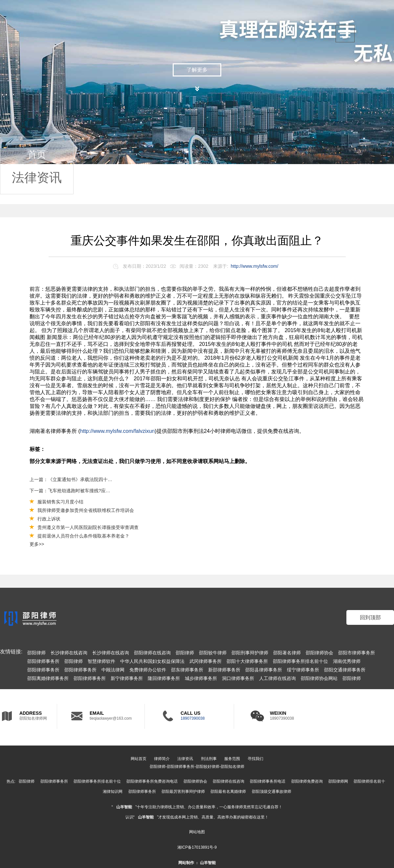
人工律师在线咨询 (277, 678)
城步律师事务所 (201, 678)
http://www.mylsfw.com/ (255, 266)
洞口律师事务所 (238, 678)
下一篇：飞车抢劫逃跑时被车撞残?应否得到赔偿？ (71, 491)
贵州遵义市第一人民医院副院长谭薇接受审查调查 (88, 527)
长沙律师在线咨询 (69, 653)
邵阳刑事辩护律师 (250, 653)
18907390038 (193, 718)
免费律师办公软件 (148, 670)
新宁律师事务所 (127, 678)
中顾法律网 (113, 670)
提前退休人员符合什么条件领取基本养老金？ (83, 536)
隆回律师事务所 (164, 678)
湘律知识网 (113, 792)
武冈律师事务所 (206, 661)
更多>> (37, 544)
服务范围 (232, 759)
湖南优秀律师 (347, 661)
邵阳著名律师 (287, 653)
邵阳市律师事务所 (357, 653)
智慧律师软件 (101, 661)
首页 (37, 154)
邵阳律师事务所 (43, 661)
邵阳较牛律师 (213, 653)
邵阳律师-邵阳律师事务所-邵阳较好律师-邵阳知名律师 (197, 767)
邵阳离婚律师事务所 (48, 678)
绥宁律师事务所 (303, 670)
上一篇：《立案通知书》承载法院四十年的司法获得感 (71, 479)
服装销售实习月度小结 (60, 502)
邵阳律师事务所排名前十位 (300, 661)
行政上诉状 (49, 519)
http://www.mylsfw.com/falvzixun (118, 431)
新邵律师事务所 (224, 670)
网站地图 (197, 832)
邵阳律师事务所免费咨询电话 (152, 781)
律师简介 (162, 759)
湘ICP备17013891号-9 (197, 847)
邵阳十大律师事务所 (247, 661)
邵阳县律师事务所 (264, 670)
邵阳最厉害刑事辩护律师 (183, 792)
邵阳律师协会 (319, 653)
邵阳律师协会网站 (319, 678)
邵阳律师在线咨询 (152, 653)
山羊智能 (124, 807)
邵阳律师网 (338, 781)
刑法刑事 (209, 759)
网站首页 (139, 759)
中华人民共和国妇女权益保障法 (152, 661)
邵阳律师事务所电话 (268, 781)
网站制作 (186, 863)
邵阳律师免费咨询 (307, 781)
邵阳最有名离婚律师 (228, 792)
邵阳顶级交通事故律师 (272, 792)
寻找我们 (255, 759)
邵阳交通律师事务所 (345, 670)
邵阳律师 (36, 653)
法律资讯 (37, 178)
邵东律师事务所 (187, 670)
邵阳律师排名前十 (369, 781)
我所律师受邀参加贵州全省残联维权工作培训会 (86, 510)
